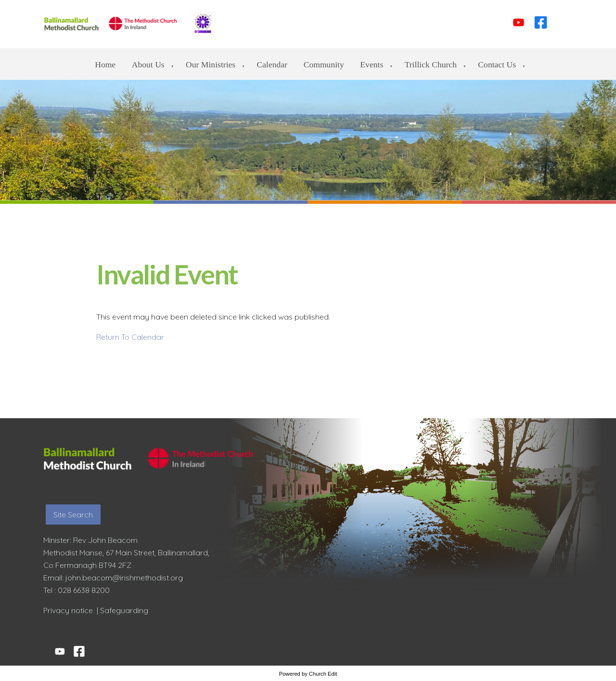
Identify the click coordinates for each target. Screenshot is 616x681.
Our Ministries (211, 64)
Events (372, 64)
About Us (148, 64)
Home (105, 64)
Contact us (497, 64)
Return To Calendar (130, 337)
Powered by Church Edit (308, 674)
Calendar (272, 64)
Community (324, 64)
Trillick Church (431, 64)
